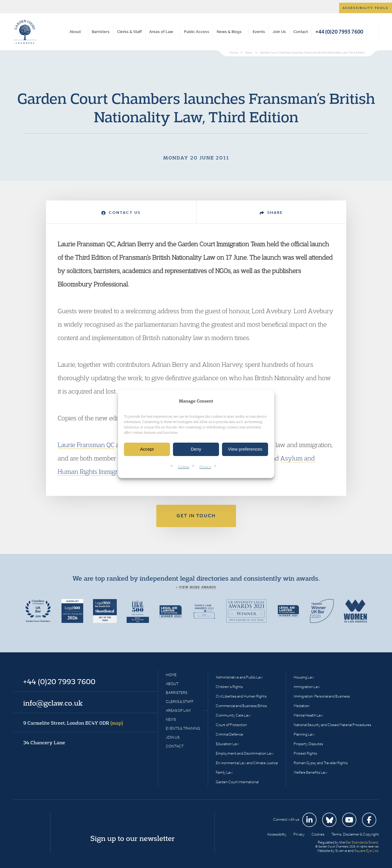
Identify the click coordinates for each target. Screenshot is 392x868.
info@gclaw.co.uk (53, 703)
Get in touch (196, 516)
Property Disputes (308, 744)
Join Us (279, 32)
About (75, 32)
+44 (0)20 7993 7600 (339, 32)
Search (373, 32)
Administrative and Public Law (239, 677)
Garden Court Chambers (25, 32)
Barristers (101, 32)
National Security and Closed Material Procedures (332, 725)
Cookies (184, 467)
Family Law (224, 772)
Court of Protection (231, 725)
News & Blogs (229, 32)
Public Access (197, 32)
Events (259, 32)
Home (171, 675)
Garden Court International (237, 782)
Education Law (227, 744)
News (171, 719)
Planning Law (304, 734)
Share (271, 213)
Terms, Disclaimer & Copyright (355, 834)
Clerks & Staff (129, 32)
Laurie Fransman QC (86, 445)
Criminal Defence (229, 734)
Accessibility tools (366, 8)
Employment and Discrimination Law (245, 753)
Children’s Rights (229, 687)
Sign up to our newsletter (133, 838)
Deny (196, 449)
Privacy (205, 467)
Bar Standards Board (362, 842)
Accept (147, 449)
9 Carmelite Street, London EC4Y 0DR (73, 723)
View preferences (245, 449)
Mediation (302, 706)
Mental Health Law (308, 715)
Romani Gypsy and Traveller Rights (321, 763)
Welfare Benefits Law (310, 772)
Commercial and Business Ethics (241, 706)
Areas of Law (161, 32)
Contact (301, 32)
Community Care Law (233, 715)
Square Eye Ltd (366, 851)
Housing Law (304, 677)
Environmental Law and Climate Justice (247, 763)
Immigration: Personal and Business (322, 696)
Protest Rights (305, 753)
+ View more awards (196, 587)
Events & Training (183, 728)
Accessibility (277, 834)
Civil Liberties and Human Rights (241, 696)
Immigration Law (307, 687)
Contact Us (121, 213)
